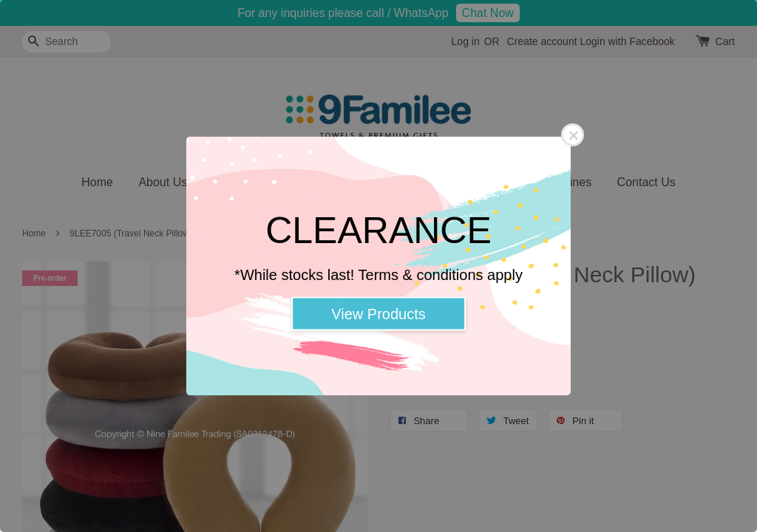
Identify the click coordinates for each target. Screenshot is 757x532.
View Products (378, 314)
